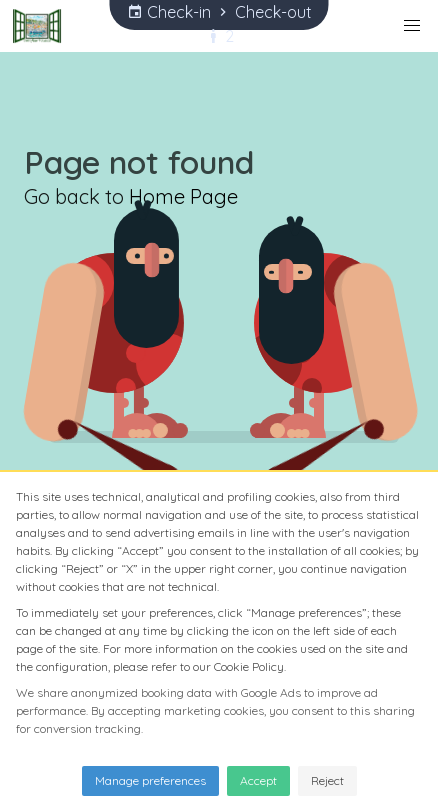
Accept (258, 780)
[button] (412, 26)
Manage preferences (150, 780)
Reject (327, 780)
